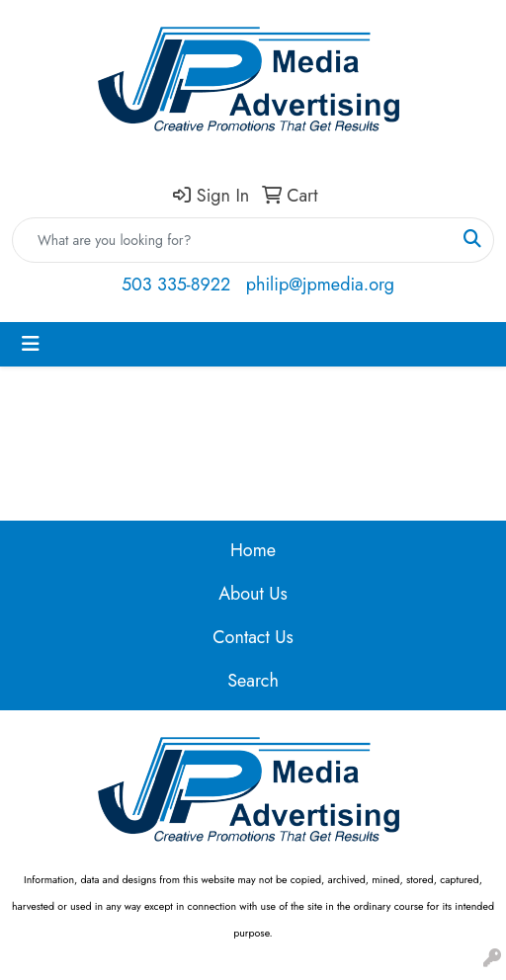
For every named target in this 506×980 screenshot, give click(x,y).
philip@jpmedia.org (320, 285)
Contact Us (253, 637)
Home (253, 550)
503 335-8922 (176, 285)
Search (253, 681)
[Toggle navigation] (31, 344)
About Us (253, 594)
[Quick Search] (232, 240)
